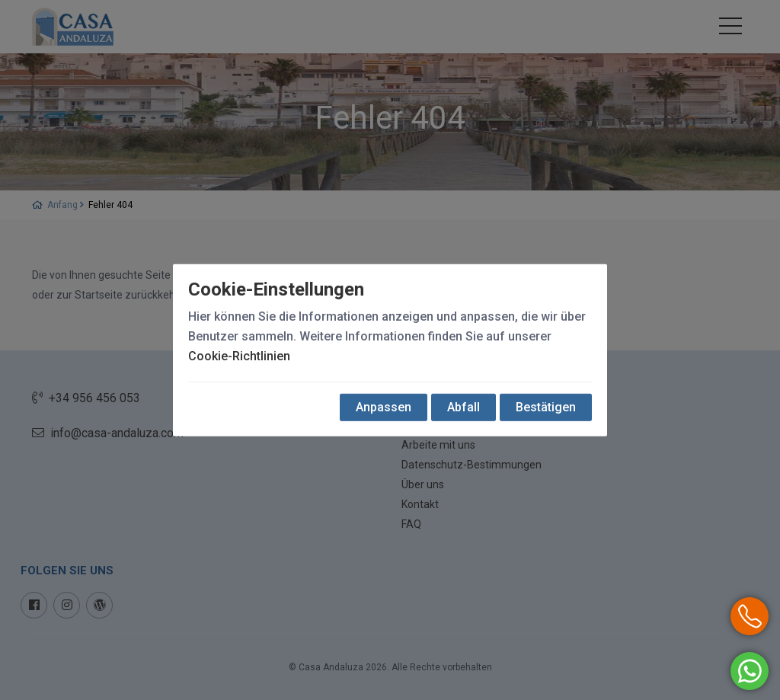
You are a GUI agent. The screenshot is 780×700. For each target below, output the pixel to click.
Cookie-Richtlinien (239, 356)
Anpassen (384, 407)
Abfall (464, 407)
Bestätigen (546, 407)
